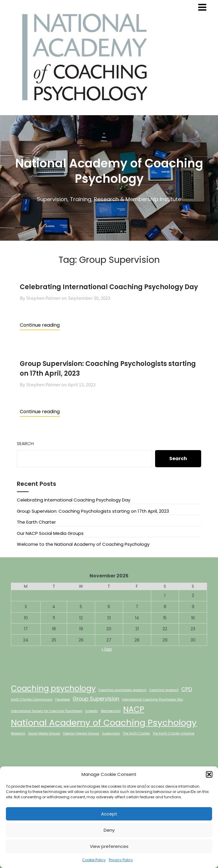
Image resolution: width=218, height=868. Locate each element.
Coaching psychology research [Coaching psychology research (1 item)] (122, 690)
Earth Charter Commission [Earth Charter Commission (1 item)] (32, 700)
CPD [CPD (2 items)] (187, 689)
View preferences (109, 846)
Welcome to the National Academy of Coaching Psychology (83, 544)
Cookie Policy (94, 860)
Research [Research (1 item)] (18, 733)
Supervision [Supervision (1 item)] (111, 733)
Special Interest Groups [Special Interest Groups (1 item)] (81, 733)
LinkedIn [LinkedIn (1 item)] (92, 711)
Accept (109, 814)
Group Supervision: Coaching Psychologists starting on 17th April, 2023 (93, 511)
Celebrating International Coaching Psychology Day (109, 287)
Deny (109, 830)
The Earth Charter (36, 522)
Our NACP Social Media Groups (50, 533)
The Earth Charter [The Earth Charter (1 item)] (136, 733)
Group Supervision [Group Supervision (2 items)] (96, 699)
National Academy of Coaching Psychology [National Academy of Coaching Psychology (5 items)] (104, 723)
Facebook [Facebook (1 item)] (63, 700)
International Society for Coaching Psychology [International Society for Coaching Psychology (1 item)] (47, 711)
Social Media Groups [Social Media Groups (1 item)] (44, 733)
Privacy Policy (121, 860)
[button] (209, 774)
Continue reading (40, 325)
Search (25, 443)
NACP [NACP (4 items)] (134, 709)
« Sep (107, 649)
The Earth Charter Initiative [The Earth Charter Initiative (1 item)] (174, 733)
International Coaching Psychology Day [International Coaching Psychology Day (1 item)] (153, 700)
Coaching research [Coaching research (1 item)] (164, 690)
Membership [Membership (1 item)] (111, 711)
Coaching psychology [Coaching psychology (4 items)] (53, 688)
